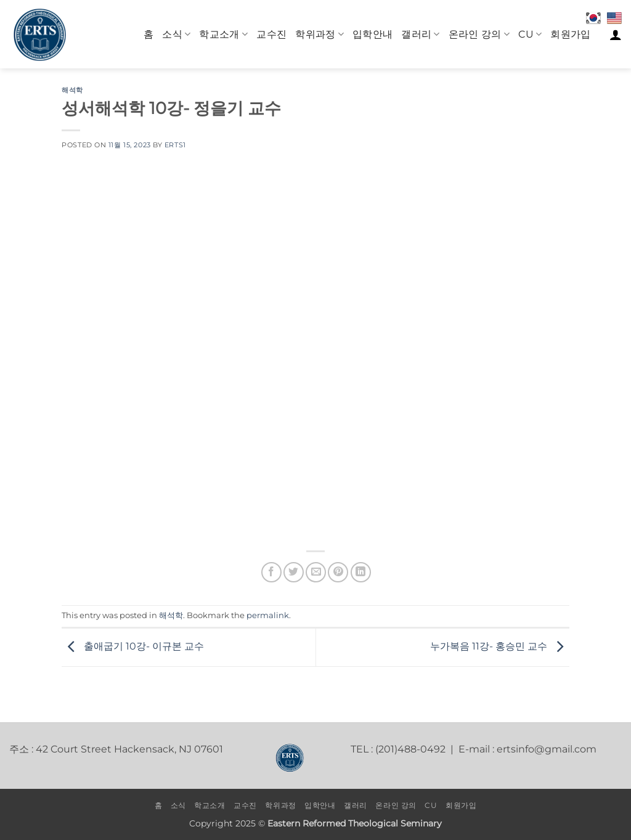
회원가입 (570, 34)
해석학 (72, 90)
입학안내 (372, 34)
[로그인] (616, 35)
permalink (268, 615)
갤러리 (420, 35)
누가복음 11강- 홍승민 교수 (500, 647)
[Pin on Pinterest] (338, 572)
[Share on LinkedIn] (361, 572)
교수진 (271, 34)
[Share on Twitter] (294, 572)
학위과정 (320, 35)
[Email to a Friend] (316, 572)
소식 (176, 35)
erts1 (175, 145)
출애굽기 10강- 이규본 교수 (133, 647)
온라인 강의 (479, 35)
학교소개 (223, 35)
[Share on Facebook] (271, 572)
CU (530, 35)
